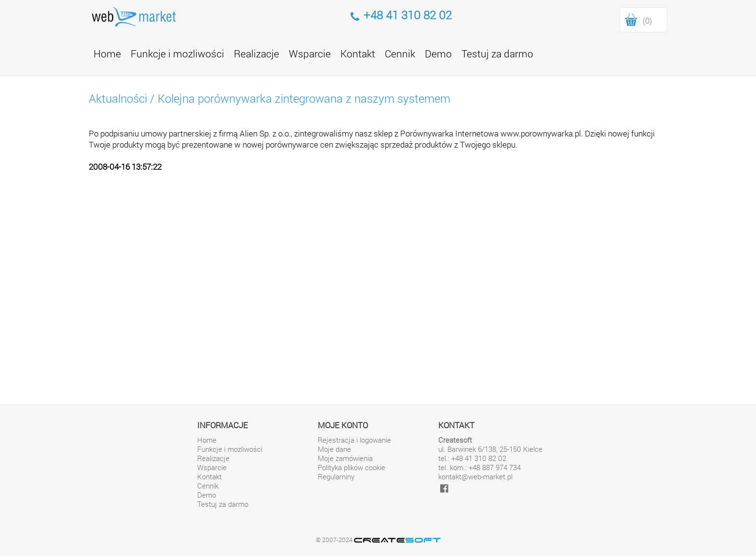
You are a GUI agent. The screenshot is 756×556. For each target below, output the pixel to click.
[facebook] (444, 488)
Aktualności (118, 98)
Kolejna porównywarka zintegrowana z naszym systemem (304, 98)
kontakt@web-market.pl (475, 477)
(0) (647, 20)
